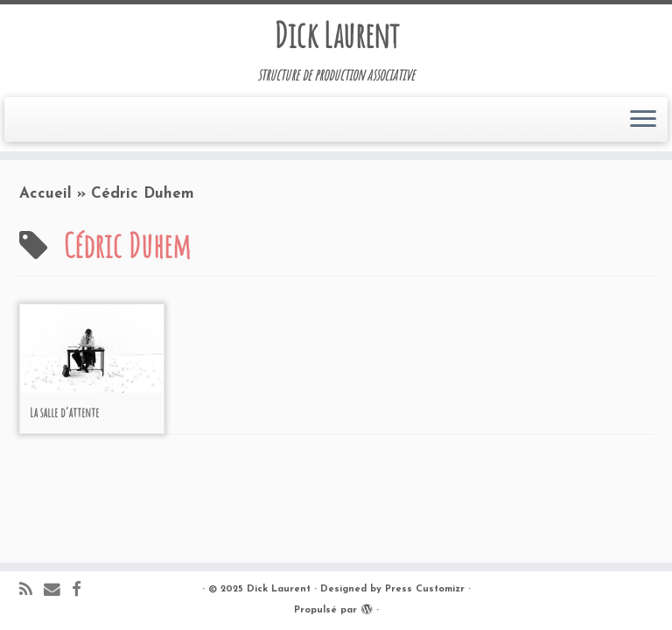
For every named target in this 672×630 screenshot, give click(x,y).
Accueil (45, 194)
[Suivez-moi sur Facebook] (82, 591)
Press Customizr (425, 589)
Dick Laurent (336, 35)
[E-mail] (58, 591)
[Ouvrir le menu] (643, 120)
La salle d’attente (64, 413)
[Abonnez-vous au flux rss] (31, 591)
